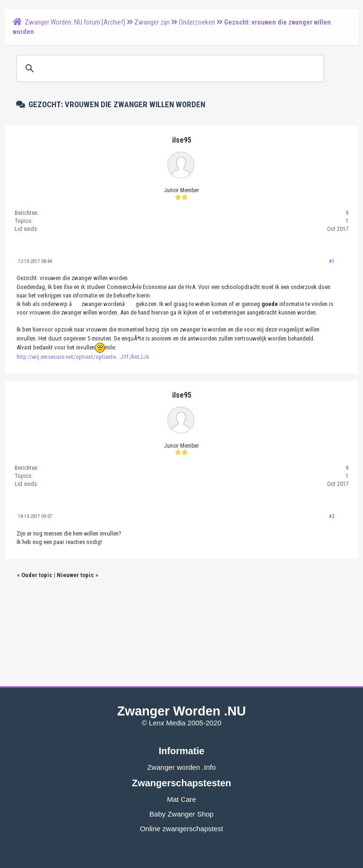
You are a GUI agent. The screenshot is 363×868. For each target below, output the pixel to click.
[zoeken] (169, 68)
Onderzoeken (197, 22)
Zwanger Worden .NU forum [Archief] (75, 22)
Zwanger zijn (152, 22)
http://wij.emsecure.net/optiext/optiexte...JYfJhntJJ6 (83, 357)
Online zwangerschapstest (181, 829)
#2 (332, 516)
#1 (332, 261)
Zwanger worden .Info (181, 767)
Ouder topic (37, 575)
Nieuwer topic (75, 575)
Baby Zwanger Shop (181, 814)
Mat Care (181, 799)
